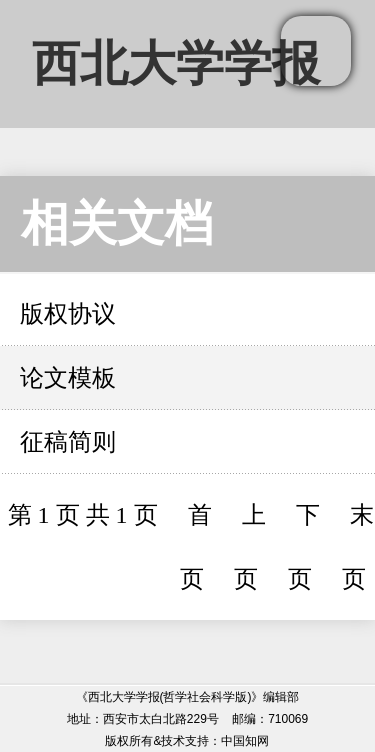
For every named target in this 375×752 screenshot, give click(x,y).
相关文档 (117, 223)
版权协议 (68, 314)
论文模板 (68, 378)
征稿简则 (68, 442)
